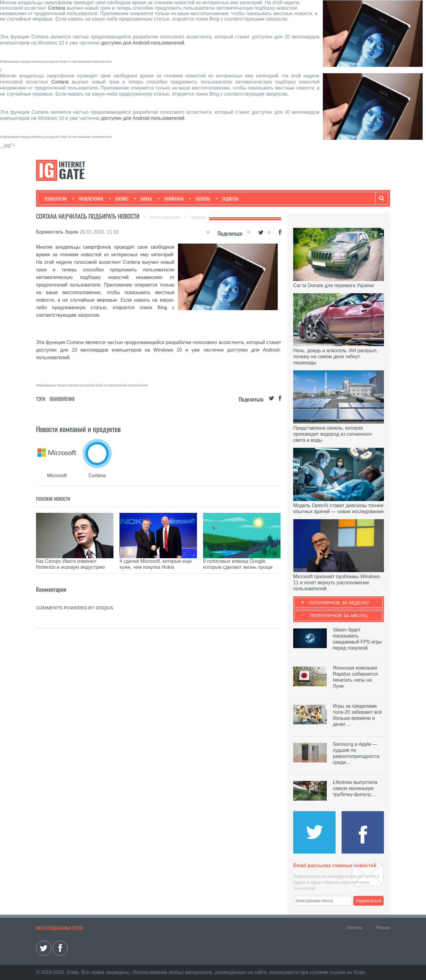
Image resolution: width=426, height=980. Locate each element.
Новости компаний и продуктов (78, 429)
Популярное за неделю (339, 603)
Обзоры (200, 198)
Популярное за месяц (339, 616)
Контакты (355, 927)
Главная (198, 217)
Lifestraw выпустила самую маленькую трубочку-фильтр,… (355, 788)
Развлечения (88, 198)
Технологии (55, 198)
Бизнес (119, 198)
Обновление (62, 399)
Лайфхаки (171, 198)
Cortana (57, 8)
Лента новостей (165, 217)
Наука (143, 198)
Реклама (383, 927)
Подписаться (369, 901)
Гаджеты (227, 198)
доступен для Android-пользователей (143, 43)
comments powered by (75, 599)
